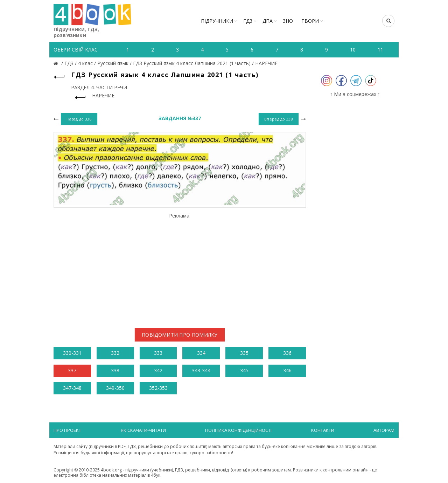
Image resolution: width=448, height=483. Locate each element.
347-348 (72, 388)
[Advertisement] (180, 268)
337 (72, 370)
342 (158, 370)
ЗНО (288, 21)
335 (244, 353)
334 (201, 353)
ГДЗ (248, 21)
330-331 (72, 353)
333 (158, 353)
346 (287, 370)
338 (115, 370)
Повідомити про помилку (180, 335)
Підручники (217, 21)
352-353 (158, 388)
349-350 (115, 388)
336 (287, 353)
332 (115, 353)
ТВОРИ (310, 21)
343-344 (201, 370)
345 (244, 370)
